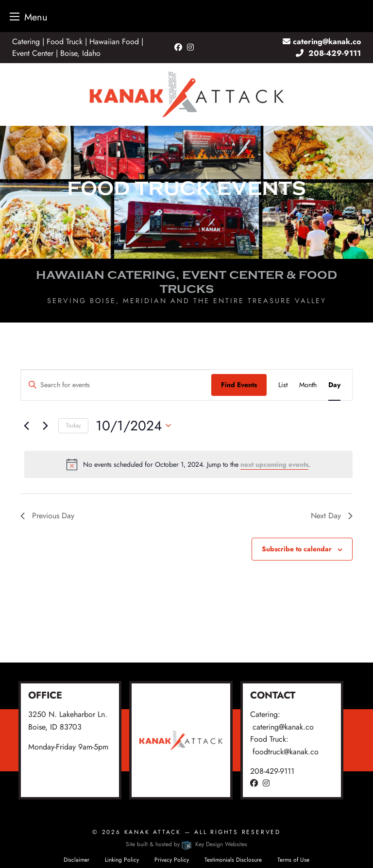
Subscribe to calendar (297, 549)
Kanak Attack (153, 832)
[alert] (188, 464)
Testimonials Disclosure (233, 860)
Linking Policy (122, 860)
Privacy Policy (172, 860)
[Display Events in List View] (283, 385)
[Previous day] (26, 425)
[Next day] (45, 425)
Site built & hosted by (186, 844)
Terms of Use (293, 860)
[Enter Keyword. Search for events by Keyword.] (116, 385)
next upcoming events (274, 464)
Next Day (332, 516)
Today (73, 425)
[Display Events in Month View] (308, 385)
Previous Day (47, 516)
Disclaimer (76, 860)
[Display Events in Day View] (334, 385)
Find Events (239, 385)
